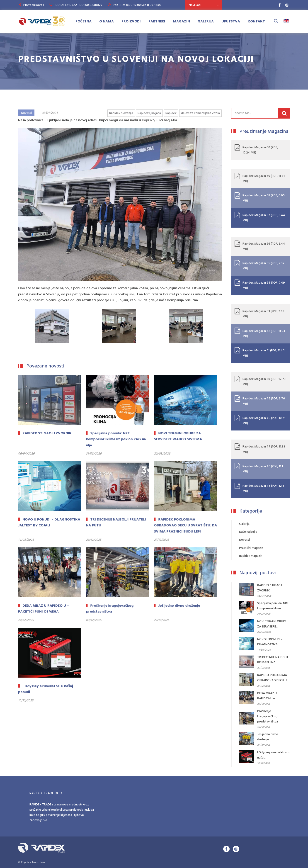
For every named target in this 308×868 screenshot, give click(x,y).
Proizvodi (131, 22)
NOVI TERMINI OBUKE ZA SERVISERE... (272, 624)
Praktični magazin (251, 548)
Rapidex (171, 113)
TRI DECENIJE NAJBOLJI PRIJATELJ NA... (273, 660)
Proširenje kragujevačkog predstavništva (268, 716)
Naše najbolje (248, 532)
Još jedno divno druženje (268, 737)
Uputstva (231, 22)
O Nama (107, 22)
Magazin (181, 22)
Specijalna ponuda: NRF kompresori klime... (273, 606)
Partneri (157, 22)
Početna (84, 22)
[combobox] (204, 5)
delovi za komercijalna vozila (200, 113)
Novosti (26, 113)
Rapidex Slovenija (121, 113)
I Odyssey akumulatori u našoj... (273, 755)
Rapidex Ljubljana (149, 113)
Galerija (206, 22)
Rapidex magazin (251, 556)
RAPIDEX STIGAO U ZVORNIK (270, 588)
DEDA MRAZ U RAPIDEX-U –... (267, 696)
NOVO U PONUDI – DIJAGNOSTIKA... (270, 642)
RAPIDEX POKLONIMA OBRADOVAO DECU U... (273, 678)
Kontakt (256, 22)
